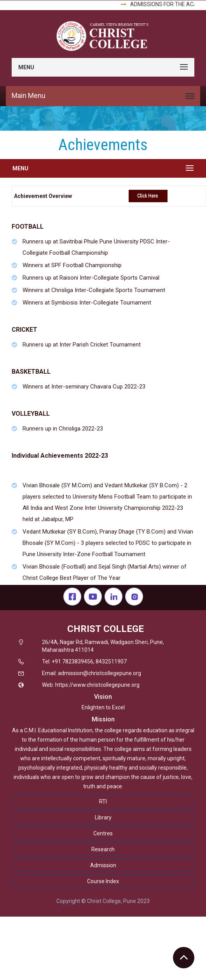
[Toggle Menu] (190, 96)
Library (103, 817)
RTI (103, 801)
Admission (103, 865)
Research (103, 849)
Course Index (103, 881)
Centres (103, 833)
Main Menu (29, 95)
